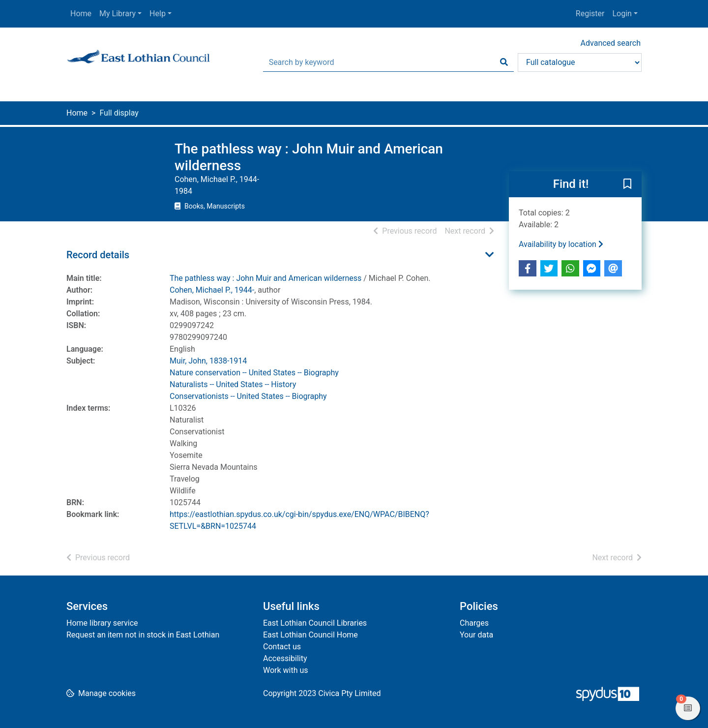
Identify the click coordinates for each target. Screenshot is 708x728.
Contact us (282, 647)
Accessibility (285, 658)
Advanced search (611, 43)
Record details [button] (98, 255)
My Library (118, 14)
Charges (474, 623)
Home (81, 14)
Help (158, 14)
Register (590, 14)
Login (622, 14)
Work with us (286, 670)
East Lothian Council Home (310, 635)
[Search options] (580, 62)
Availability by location (561, 244)
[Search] (504, 62)
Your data (476, 635)
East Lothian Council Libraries (315, 623)
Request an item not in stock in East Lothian (143, 635)
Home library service (102, 623)
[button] (627, 185)
